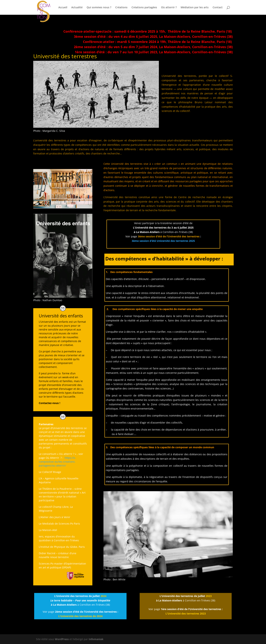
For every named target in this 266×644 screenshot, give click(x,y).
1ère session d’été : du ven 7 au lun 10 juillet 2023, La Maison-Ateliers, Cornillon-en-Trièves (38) (154, 52)
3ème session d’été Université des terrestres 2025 (163, 241)
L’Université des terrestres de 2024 (80, 616)
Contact (218, 8)
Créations (121, 8)
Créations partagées (144, 8)
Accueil (63, 8)
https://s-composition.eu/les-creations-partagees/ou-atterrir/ (57, 462)
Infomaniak (96, 639)
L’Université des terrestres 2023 (186, 613)
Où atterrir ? (169, 8)
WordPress (62, 639)
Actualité (77, 8)
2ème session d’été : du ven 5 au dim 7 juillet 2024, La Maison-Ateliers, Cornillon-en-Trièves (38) (153, 47)
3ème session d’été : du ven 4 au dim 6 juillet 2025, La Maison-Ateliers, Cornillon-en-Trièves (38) (153, 36)
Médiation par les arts (195, 8)
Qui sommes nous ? (99, 8)
